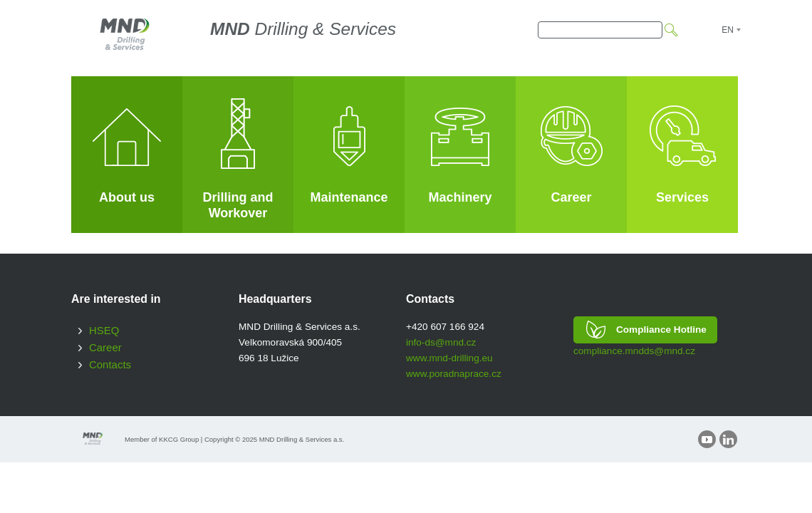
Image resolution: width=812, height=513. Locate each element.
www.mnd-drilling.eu (449, 358)
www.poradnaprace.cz (454, 374)
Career (105, 347)
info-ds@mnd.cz (441, 342)
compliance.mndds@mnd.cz (634, 351)
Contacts (110, 364)
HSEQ (104, 330)
